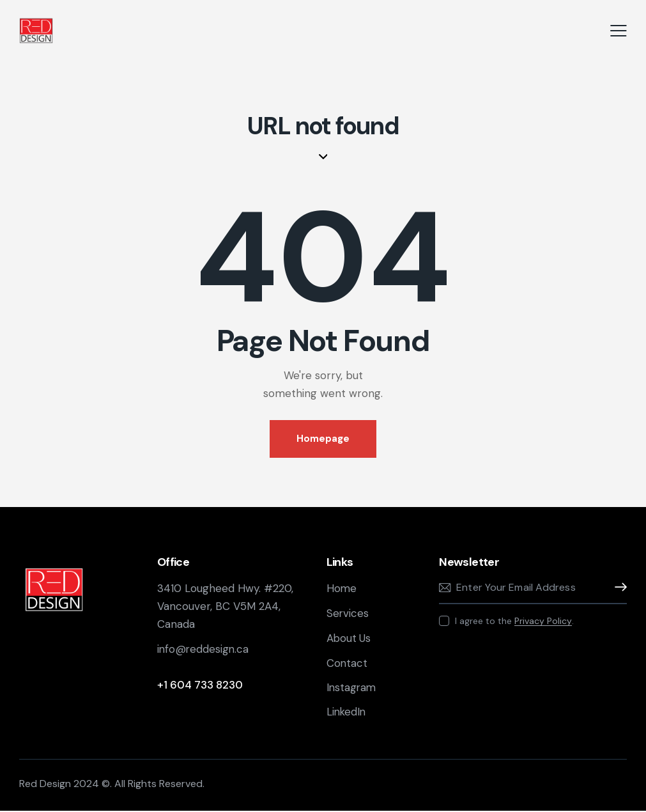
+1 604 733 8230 (200, 685)
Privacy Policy (543, 621)
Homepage (323, 439)
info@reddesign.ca (205, 649)
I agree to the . (514, 621)
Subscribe (617, 588)
